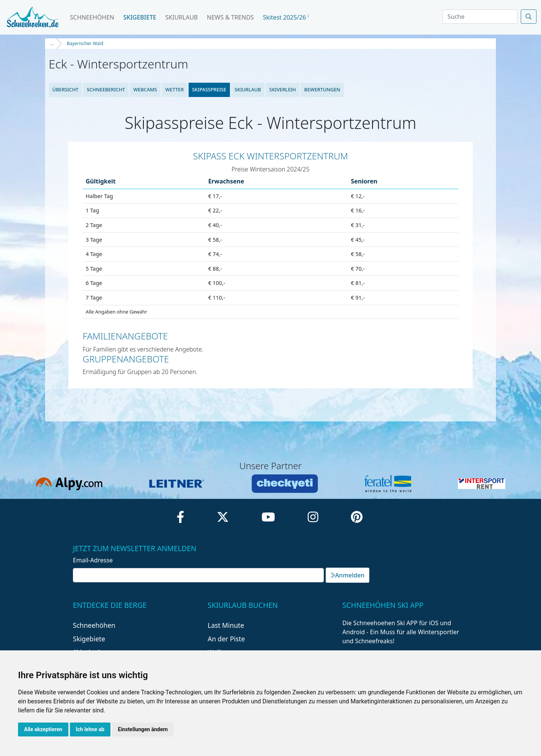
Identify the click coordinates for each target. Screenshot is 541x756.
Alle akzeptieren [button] (43, 729)
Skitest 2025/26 (286, 17)
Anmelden (348, 575)
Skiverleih (283, 89)
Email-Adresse (93, 560)
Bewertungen (322, 89)
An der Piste (226, 639)
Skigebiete (140, 17)
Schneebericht (106, 89)
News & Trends (230, 17)
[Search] (480, 17)
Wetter (175, 89)
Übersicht (65, 89)
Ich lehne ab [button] (90, 729)
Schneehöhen (92, 17)
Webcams (145, 89)
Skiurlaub (181, 17)
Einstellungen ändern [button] (143, 729)
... (52, 43)
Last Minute (226, 625)
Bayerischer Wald (85, 43)
